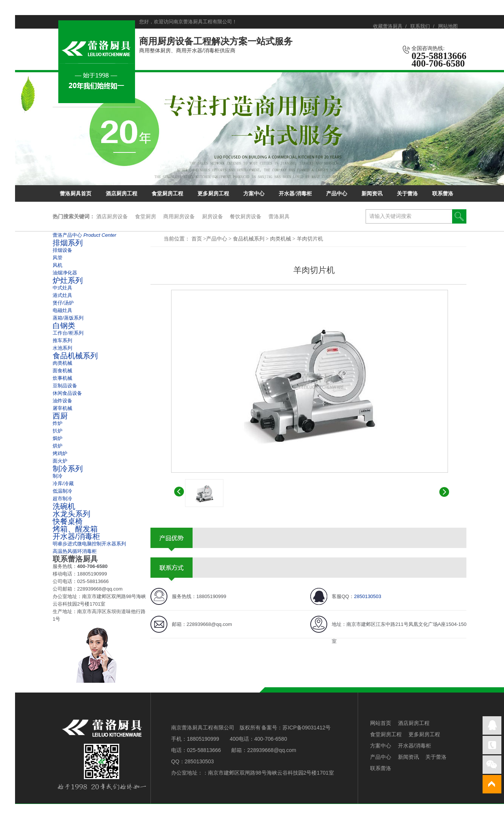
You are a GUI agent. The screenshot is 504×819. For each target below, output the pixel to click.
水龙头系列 (71, 514)
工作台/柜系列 (68, 333)
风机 (58, 265)
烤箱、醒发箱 (75, 529)
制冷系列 (68, 469)
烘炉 (58, 446)
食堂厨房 (146, 216)
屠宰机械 (62, 408)
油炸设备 (62, 401)
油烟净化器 (65, 273)
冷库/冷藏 (63, 483)
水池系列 (62, 348)
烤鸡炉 (60, 453)
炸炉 (58, 423)
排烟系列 (68, 243)
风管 (58, 258)
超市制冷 (62, 499)
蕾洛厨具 (279, 216)
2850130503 (367, 596)
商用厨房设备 (179, 216)
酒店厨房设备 (112, 216)
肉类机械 (281, 239)
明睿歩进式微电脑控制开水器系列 (89, 544)
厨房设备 (213, 216)
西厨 (60, 416)
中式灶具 (62, 288)
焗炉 (58, 438)
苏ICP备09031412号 (307, 728)
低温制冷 (62, 491)
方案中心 (254, 194)
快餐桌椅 (68, 521)
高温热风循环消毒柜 (75, 551)
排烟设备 (62, 250)
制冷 (58, 476)
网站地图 (448, 26)
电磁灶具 (62, 310)
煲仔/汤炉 (63, 303)
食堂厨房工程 (167, 194)
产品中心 (337, 194)
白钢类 (64, 326)
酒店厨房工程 (121, 194)
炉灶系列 (68, 280)
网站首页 (381, 723)
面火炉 (60, 461)
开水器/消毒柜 (295, 194)
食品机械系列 (249, 239)
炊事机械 (62, 378)
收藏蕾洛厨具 (388, 26)
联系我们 (420, 26)
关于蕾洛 (407, 194)
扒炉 (58, 431)
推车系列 (62, 340)
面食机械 (62, 371)
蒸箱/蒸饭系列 (68, 318)
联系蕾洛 (443, 194)
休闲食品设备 (67, 393)
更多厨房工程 (213, 194)
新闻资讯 (372, 194)
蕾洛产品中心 (84, 235)
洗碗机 (64, 506)
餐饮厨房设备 (246, 216)
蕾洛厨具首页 (76, 194)
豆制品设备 (65, 386)
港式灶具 (62, 295)
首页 (197, 239)
